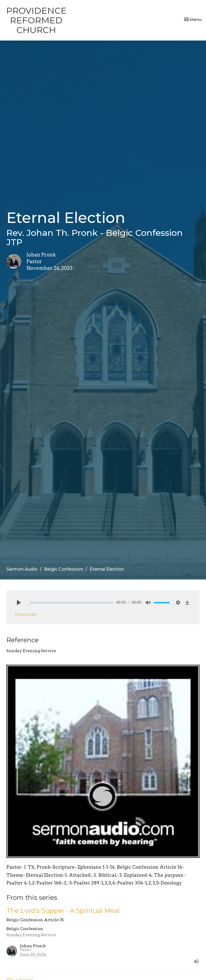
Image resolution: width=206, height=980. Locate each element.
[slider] (70, 603)
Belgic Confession (64, 569)
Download (26, 614)
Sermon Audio (22, 569)
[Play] (19, 603)
